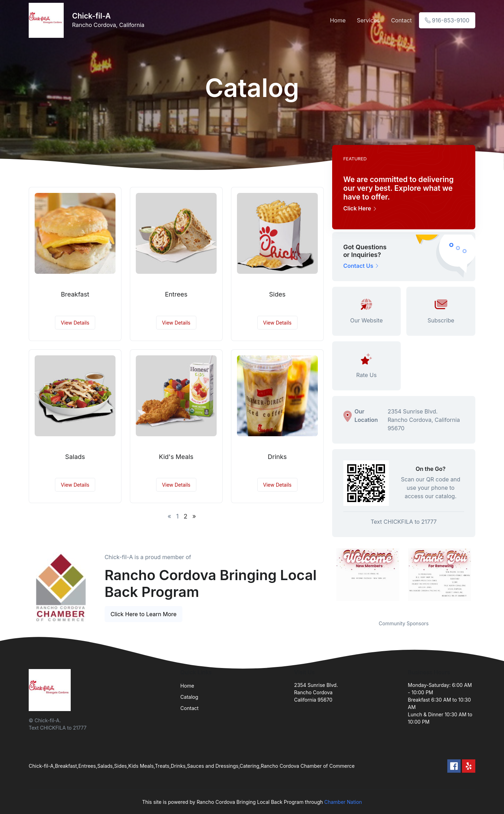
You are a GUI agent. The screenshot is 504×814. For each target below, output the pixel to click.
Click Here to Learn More (144, 614)
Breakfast (75, 294)
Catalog (189, 697)
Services (368, 20)
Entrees (176, 294)
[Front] (48, 20)
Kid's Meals (176, 457)
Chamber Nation (343, 802)
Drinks (277, 457)
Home (338, 20)
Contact (401, 20)
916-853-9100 (447, 20)
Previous (327, 580)
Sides (277, 294)
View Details (75, 323)
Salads (75, 457)
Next (481, 580)
